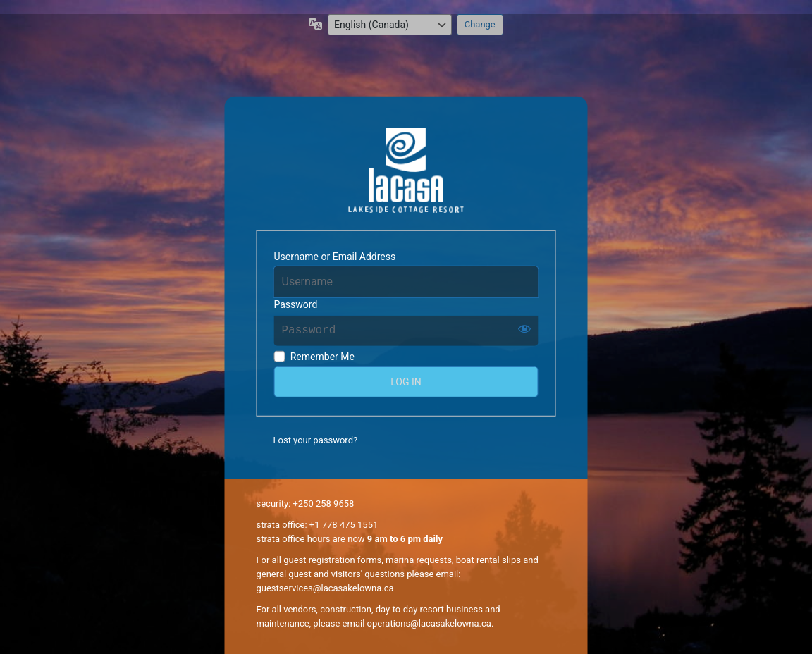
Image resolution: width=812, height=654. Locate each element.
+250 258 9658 (323, 504)
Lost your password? (316, 440)
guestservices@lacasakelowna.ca (325, 588)
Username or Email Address (335, 257)
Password (296, 304)
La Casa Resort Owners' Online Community (406, 171)
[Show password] (524, 328)
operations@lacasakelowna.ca (429, 623)
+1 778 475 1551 (344, 525)
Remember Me (322, 357)
